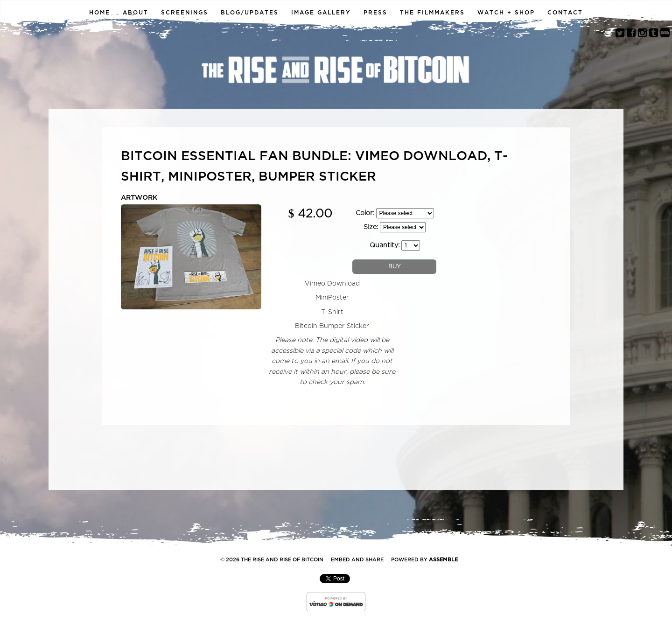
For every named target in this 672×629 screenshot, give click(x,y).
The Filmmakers (432, 13)
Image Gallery (321, 13)
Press (375, 13)
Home (100, 13)
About (136, 13)
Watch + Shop (506, 13)
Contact (565, 13)
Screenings (185, 13)
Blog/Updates (250, 13)
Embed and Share (357, 560)
